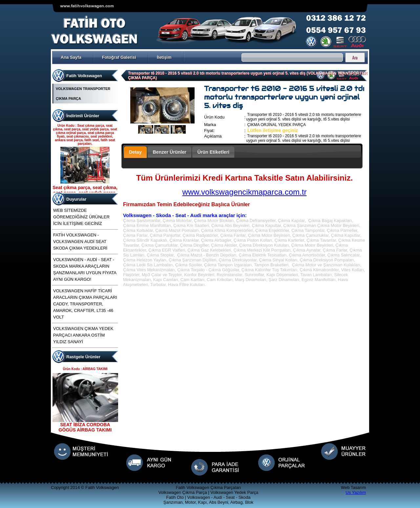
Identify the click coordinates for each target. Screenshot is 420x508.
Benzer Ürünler (169, 152)
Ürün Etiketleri (213, 152)
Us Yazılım (356, 492)
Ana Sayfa (71, 57)
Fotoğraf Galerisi (119, 57)
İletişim (164, 57)
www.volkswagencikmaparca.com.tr (245, 192)
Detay (135, 152)
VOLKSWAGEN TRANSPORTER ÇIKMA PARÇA (83, 94)
